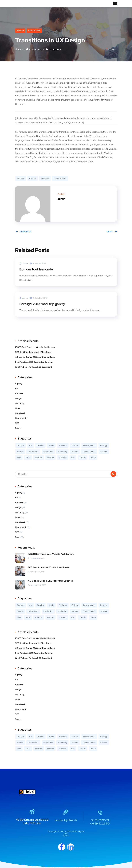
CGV (66, 834)
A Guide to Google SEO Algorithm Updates (35, 357)
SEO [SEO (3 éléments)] (19, 458)
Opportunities (60, 179)
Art (17, 389)
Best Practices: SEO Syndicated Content (34, 362)
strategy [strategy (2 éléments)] (63, 458)
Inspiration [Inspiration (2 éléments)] (48, 452)
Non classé (34, 31)
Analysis (21, 179)
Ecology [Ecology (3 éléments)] (104, 446)
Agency (19, 384)
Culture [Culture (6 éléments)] (75, 446)
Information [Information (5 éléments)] (33, 452)
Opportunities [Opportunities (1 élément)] (89, 452)
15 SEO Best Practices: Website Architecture (35, 347)
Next (112, 232)
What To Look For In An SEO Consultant (33, 367)
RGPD (66, 836)
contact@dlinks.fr (66, 820)
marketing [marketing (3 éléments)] (62, 452)
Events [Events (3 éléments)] (20, 452)
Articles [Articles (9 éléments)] (40, 446)
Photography (21, 418)
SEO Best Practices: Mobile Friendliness (33, 352)
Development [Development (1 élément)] (89, 446)
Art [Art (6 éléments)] (31, 446)
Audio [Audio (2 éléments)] (51, 446)
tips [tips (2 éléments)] (73, 458)
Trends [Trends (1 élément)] (83, 458)
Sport (18, 428)
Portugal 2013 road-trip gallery (44, 304)
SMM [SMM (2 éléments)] (28, 458)
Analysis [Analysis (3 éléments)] (21, 446)
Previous (23, 232)
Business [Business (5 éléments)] (63, 446)
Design (20, 31)
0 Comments (53, 50)
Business (45, 179)
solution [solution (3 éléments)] (39, 458)
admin (20, 50)
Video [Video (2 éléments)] (93, 458)
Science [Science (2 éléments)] (104, 452)
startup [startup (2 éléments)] (50, 458)
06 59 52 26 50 (100, 824)
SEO (17, 423)
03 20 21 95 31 (100, 820)
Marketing (20, 404)
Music (18, 409)
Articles (33, 179)
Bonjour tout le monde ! (38, 270)
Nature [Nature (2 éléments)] (75, 452)
